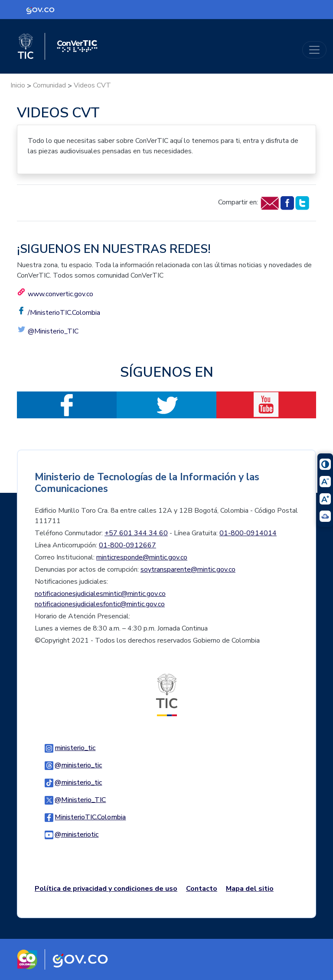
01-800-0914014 (248, 533)
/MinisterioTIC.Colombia (64, 313)
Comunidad (49, 85)
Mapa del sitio (250, 889)
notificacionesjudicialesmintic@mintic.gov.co (100, 594)
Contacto (202, 889)
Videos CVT (92, 85)
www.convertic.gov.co (60, 294)
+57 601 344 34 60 (136, 533)
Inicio (18, 85)
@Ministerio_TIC (53, 331)
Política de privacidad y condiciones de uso (106, 889)
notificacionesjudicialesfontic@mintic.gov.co (100, 604)
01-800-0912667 (127, 545)
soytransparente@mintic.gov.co (188, 569)
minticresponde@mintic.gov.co (142, 557)
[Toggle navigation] (314, 50)
